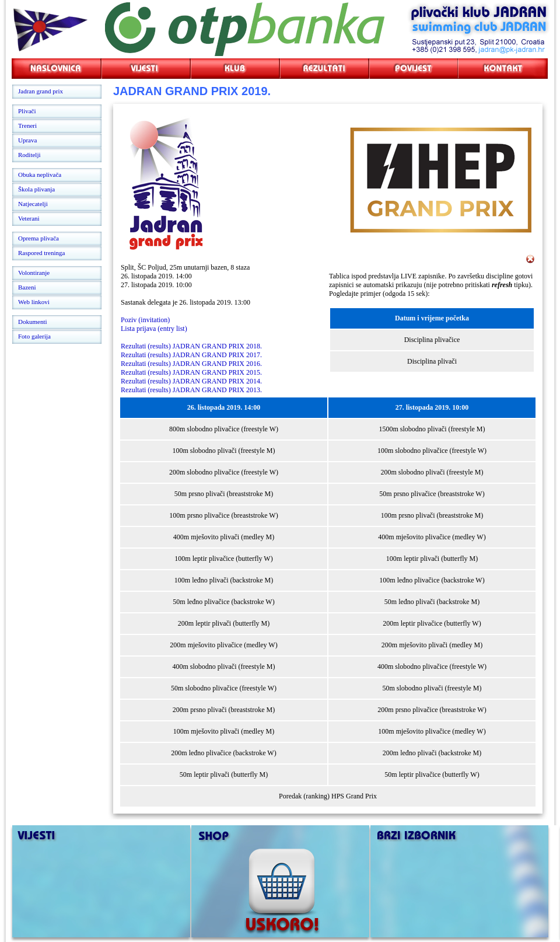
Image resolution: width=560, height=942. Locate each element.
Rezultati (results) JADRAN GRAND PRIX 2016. (191, 364)
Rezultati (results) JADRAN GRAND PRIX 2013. (191, 390)
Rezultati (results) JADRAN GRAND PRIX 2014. (191, 381)
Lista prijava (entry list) (154, 329)
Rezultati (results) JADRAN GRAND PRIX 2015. (191, 372)
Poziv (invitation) (145, 320)
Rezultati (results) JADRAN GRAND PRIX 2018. (191, 346)
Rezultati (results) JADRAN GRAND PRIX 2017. (191, 355)
